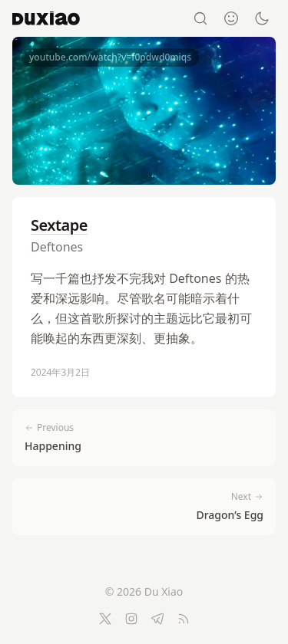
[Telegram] (157, 619)
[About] (231, 18)
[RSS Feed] (184, 619)
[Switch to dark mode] (262, 18)
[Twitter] (105, 619)
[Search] (200, 18)
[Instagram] (131, 619)
